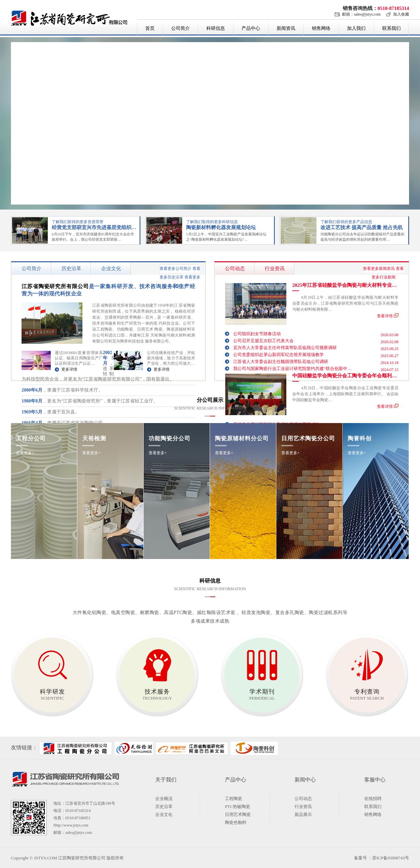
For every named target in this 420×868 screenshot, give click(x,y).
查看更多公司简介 (175, 269)
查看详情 (385, 315)
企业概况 (164, 799)
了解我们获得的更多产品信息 (346, 222)
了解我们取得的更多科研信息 (212, 222)
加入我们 (356, 28)
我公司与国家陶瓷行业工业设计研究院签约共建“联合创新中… (292, 369)
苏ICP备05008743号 (391, 858)
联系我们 (391, 28)
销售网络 (321, 28)
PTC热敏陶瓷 (238, 806)
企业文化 (164, 814)
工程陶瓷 (234, 799)
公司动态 (303, 799)
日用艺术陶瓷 (238, 814)
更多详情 (69, 369)
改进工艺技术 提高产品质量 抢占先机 (362, 227)
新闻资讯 (286, 28)
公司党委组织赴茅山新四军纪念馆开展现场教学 (279, 355)
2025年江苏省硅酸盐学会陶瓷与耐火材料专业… (345, 285)
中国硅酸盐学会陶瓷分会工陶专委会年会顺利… (345, 376)
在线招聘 (373, 799)
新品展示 (303, 814)
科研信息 (216, 28)
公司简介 (180, 28)
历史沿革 (164, 806)
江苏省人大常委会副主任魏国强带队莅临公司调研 (281, 362)
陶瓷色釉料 (236, 822)
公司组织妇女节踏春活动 (257, 334)
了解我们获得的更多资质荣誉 (78, 222)
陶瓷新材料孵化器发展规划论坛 (221, 227)
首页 (150, 28)
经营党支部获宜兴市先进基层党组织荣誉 (97, 227)
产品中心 (251, 28)
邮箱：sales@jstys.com (361, 14)
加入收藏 (401, 14)
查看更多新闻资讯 (379, 269)
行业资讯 (303, 806)
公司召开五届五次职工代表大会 (263, 341)
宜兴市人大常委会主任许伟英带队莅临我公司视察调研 (285, 348)
